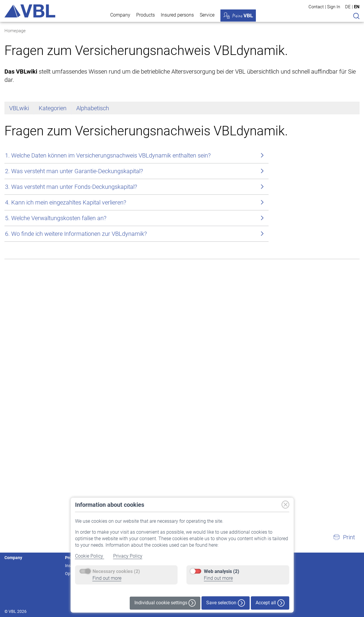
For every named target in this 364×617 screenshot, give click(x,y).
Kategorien (53, 225)
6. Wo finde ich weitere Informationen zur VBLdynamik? (76, 350)
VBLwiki (19, 225)
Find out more (107, 578)
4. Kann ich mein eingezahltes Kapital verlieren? (66, 319)
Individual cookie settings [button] (165, 603)
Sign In (334, 7)
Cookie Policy (90, 556)
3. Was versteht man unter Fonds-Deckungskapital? (71, 303)
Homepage (15, 31)
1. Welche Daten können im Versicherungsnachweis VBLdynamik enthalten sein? (108, 272)
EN (357, 7)
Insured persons (177, 15)
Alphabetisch (93, 225)
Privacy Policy (128, 556)
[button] (344, 537)
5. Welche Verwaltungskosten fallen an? (56, 335)
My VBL (238, 16)
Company (120, 15)
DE (348, 7)
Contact (316, 7)
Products (146, 15)
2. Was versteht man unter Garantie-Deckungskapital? (74, 288)
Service (207, 15)
